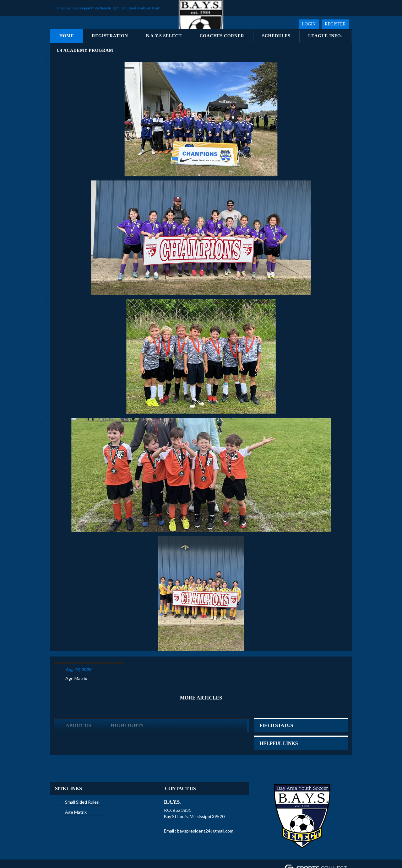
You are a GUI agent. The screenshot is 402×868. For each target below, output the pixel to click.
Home (67, 36)
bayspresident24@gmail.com (205, 810)
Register (335, 24)
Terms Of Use (181, 849)
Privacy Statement (150, 849)
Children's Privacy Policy (75, 858)
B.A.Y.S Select (164, 36)
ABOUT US (78, 705)
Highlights (127, 705)
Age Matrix (76, 658)
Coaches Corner (222, 36)
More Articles (201, 677)
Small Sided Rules (82, 782)
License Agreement (213, 849)
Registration (110, 36)
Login (309, 24)
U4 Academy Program (85, 50)
